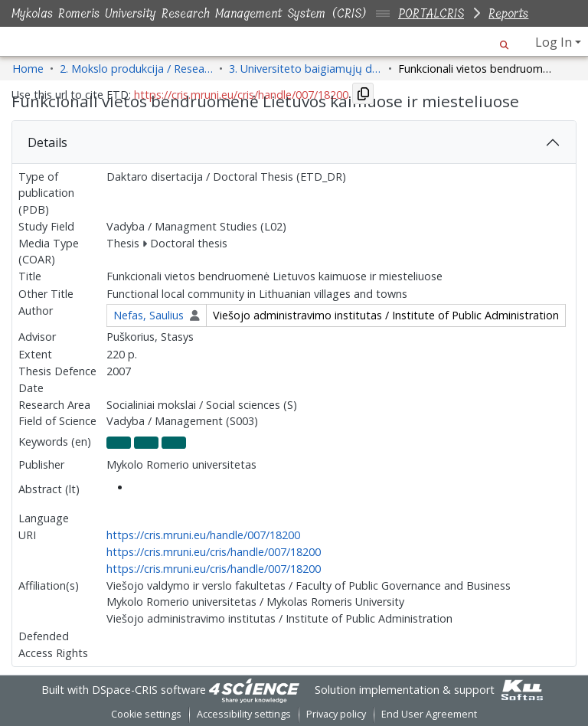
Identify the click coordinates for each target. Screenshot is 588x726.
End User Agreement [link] (429, 714)
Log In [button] (555, 42)
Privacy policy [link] (336, 714)
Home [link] (28, 69)
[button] (504, 42)
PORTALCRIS (431, 13)
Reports (508, 13)
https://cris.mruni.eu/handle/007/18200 (203, 535)
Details (47, 142)
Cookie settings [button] (146, 714)
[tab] (294, 142)
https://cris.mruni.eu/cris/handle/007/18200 (214, 552)
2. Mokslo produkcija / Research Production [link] (136, 69)
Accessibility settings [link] (244, 714)
